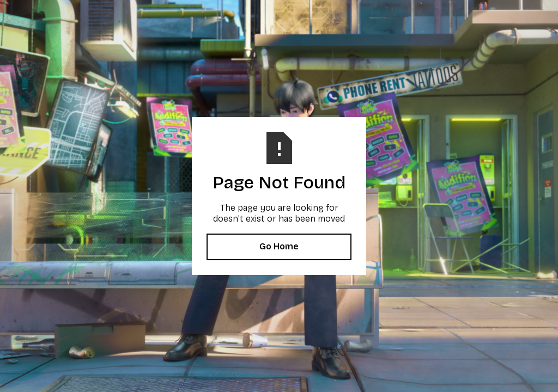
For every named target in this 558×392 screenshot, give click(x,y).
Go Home (279, 246)
